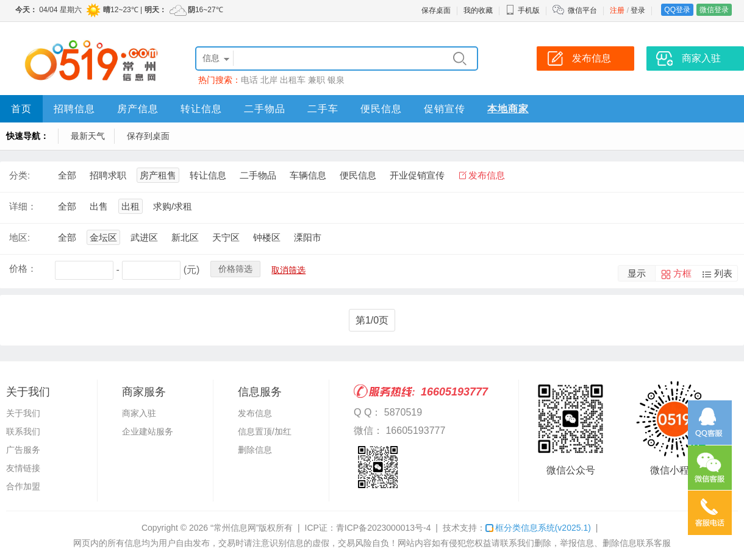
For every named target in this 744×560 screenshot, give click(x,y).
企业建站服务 (148, 431)
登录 (638, 10)
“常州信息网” (234, 528)
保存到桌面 (148, 136)
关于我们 (23, 413)
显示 (637, 273)
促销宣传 (445, 109)
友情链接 (23, 468)
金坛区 (103, 237)
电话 (249, 80)
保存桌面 (436, 10)
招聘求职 (108, 175)
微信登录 (714, 10)
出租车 (293, 80)
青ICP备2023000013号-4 (384, 528)
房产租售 (158, 175)
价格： (23, 268)
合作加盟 (23, 486)
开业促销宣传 (417, 175)
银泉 (336, 80)
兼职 (317, 80)
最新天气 (88, 136)
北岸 (269, 80)
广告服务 (23, 450)
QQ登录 (677, 10)
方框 (682, 273)
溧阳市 (308, 237)
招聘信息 (74, 109)
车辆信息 (308, 175)
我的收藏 (478, 10)
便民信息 (381, 109)
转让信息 (201, 109)
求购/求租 (173, 206)
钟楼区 (267, 237)
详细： (23, 206)
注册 (617, 10)
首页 (21, 109)
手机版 (523, 10)
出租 (131, 206)
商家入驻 (139, 413)
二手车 (323, 109)
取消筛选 (288, 270)
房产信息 (138, 109)
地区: (20, 237)
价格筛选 (235, 269)
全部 (67, 175)
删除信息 (255, 450)
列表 (723, 273)
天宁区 (226, 237)
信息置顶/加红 (265, 431)
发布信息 (487, 175)
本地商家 (508, 109)
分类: (20, 175)
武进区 (144, 237)
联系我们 (23, 431)
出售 (99, 206)
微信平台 (582, 10)
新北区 (185, 237)
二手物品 (265, 109)
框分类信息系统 (538, 528)
